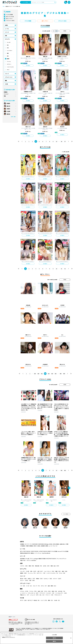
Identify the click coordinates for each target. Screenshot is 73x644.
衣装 (6, 36)
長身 (8, 56)
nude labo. (34, 560)
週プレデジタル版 (10, 17)
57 (65, 141)
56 (61, 141)
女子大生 (61, 591)
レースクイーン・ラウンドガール (30, 593)
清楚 (23, 580)
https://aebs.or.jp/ (19, 630)
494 (64, 374)
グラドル (24, 591)
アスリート (49, 595)
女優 (40, 591)
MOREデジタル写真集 (52, 551)
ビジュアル (7, 39)
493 (61, 374)
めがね (46, 566)
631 (61, 470)
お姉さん (31, 579)
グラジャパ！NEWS (10, 21)
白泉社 (39, 546)
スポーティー (9, 64)
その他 (6, 84)
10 (56, 141)
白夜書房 (43, 546)
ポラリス (29, 560)
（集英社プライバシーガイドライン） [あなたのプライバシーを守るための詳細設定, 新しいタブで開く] (8, 637)
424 (52, 374)
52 (65, 269)
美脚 (8, 53)
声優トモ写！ (23, 560)
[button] (69, 488)
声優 (54, 591)
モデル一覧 (13, 117)
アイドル (33, 591)
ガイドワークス (28, 544)
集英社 (58, 544)
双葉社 (47, 546)
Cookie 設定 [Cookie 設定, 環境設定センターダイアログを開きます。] (54, 635)
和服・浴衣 (55, 566)
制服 (31, 566)
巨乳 (8, 45)
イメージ (7, 74)
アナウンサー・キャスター (47, 593)
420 (38, 374)
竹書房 (27, 546)
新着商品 (6, 92)
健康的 (8, 59)
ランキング (6, 94)
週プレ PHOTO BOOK (25, 551)
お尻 (8, 48)
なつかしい (48, 579)
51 (61, 269)
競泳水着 (39, 566)
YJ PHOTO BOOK (34, 551)
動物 (50, 600)
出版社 (6, 25)
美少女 (24, 579)
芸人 (42, 595)
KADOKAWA (35, 544)
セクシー (66, 579)
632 (65, 470)
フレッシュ (9, 61)
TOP (3, 6)
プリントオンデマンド (61, 559)
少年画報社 (23, 546)
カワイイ (57, 579)
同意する (54, 641)
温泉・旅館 (52, 586)
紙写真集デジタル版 (25, 559)
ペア (23, 586)
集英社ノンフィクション (36, 553)
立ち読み (28, 66)
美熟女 (39, 579)
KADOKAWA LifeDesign (43, 544)
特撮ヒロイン (25, 595)
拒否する (54, 638)
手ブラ (24, 600)
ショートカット (10, 51)
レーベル (7, 29)
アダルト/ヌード (58, 595)
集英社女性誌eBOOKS (25, 553)
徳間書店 (31, 546)
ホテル (44, 586)
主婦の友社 (62, 544)
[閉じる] (71, 638)
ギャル (8, 70)
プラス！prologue (34, 559)
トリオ (29, 586)
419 (35, 374)
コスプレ (24, 566)
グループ (36, 586)
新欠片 (35, 546)
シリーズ (7, 32)
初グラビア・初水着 (34, 600)
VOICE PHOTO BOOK (51, 559)
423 (49, 374)
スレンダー (9, 42)
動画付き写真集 (42, 559)
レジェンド (34, 595)
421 (42, 374)
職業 (6, 81)
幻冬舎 (54, 544)
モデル (47, 591)
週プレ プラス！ (10, 19)
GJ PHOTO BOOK (42, 551)
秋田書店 (22, 544)
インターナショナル (10, 67)
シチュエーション (9, 77)
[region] (36, 638)
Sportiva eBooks (46, 553)
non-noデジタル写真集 (62, 551)
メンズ (44, 600)
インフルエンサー (61, 593)
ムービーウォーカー (53, 546)
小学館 (67, 544)
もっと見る (66, 514)
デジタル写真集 (9, 15)
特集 (5, 96)
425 (56, 374)
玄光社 (50, 544)
